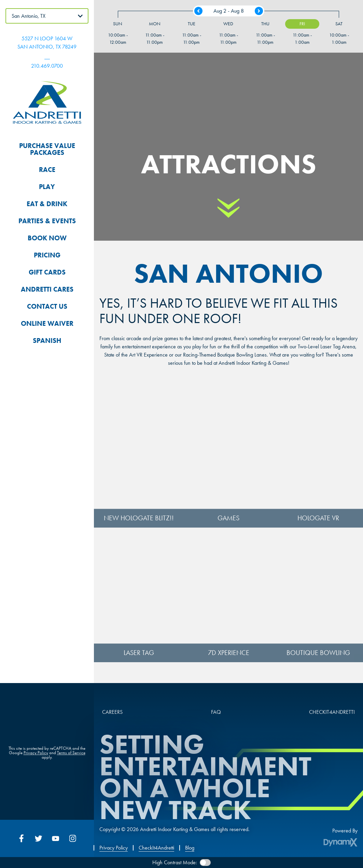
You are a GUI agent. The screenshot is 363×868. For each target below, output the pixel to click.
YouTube (56, 838)
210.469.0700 (47, 66)
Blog (190, 848)
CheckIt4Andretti (156, 848)
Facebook (22, 838)
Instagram (73, 838)
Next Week (259, 11)
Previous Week (198, 11)
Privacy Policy (36, 754)
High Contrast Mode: (175, 862)
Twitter (39, 838)
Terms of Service (71, 754)
